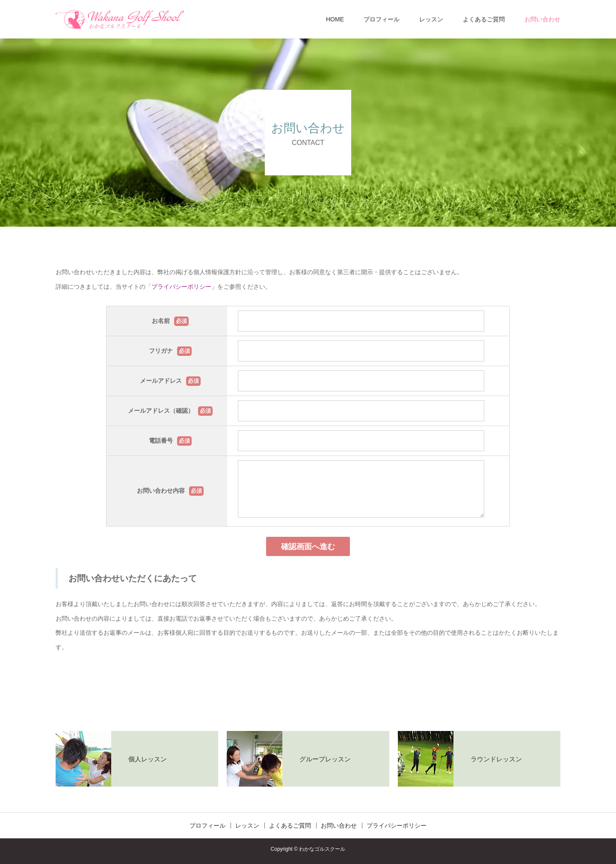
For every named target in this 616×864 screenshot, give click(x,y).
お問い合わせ (542, 19)
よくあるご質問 (484, 19)
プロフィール (382, 19)
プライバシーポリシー (181, 287)
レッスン (431, 19)
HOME (335, 19)
